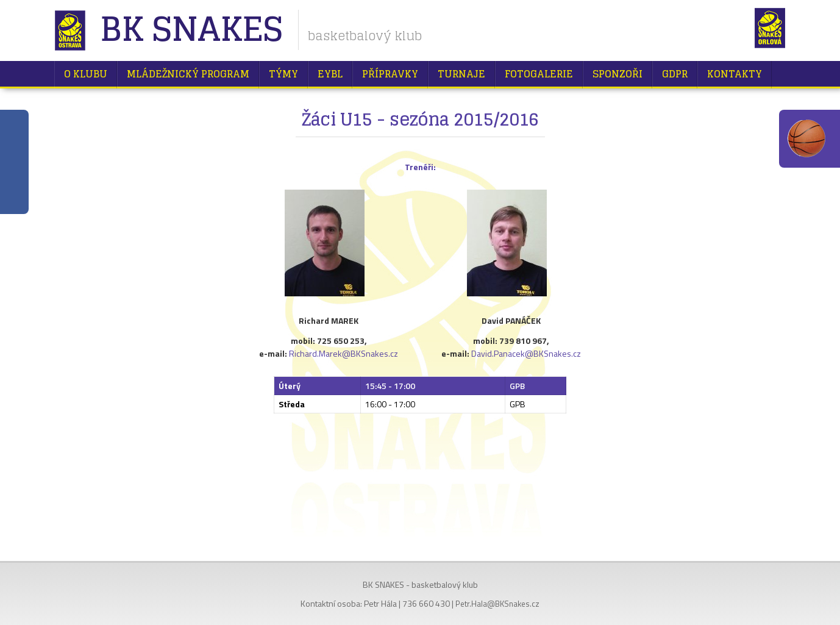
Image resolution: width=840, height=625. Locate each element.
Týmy (283, 74)
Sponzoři (618, 74)
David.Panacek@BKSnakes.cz (526, 353)
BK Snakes (191, 30)
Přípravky (390, 74)
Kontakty (735, 74)
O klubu (86, 74)
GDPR (675, 74)
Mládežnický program (188, 74)
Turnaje (461, 74)
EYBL (330, 74)
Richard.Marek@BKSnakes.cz (343, 353)
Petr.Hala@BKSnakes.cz (497, 604)
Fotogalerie (539, 74)
